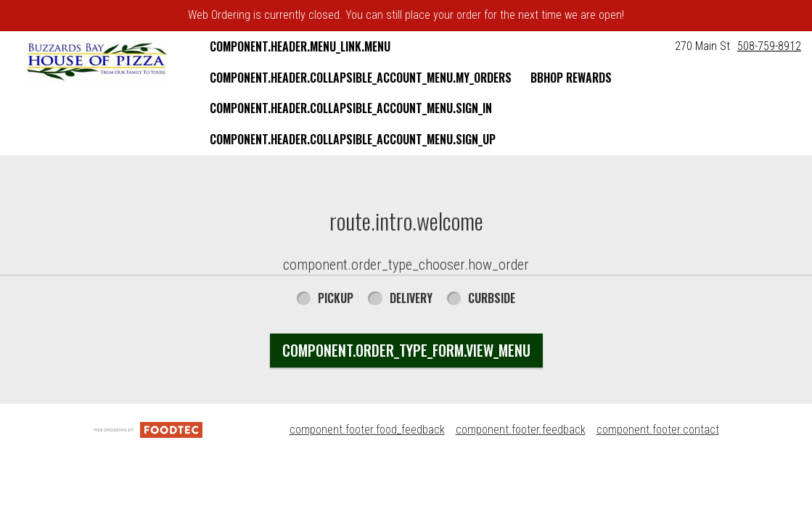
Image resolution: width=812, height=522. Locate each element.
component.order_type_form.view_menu (406, 350)
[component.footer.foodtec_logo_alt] (148, 430)
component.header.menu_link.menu (300, 46)
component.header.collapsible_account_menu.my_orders (361, 78)
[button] (97, 61)
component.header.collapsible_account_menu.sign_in (351, 108)
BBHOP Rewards (571, 78)
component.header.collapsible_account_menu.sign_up (353, 139)
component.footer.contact (658, 430)
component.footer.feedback (521, 430)
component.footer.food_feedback (367, 430)
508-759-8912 (769, 46)
